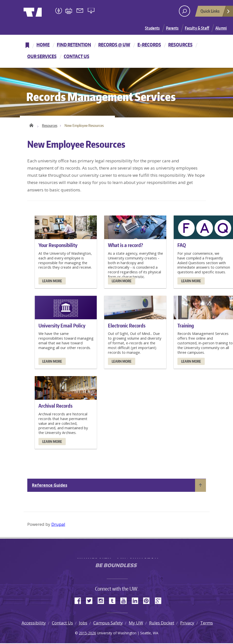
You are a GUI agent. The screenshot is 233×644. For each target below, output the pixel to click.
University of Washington (44, 11)
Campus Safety (108, 624)
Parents (172, 28)
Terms (207, 624)
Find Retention (74, 45)
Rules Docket (162, 624)
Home (43, 45)
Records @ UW (114, 45)
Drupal (58, 525)
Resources (180, 45)
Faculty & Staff (197, 28)
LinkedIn (137, 601)
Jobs (83, 624)
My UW (136, 624)
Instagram (102, 601)
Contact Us (77, 56)
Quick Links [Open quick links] (215, 12)
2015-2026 (87, 634)
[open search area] (184, 11)
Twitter (91, 601)
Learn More (52, 282)
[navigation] (116, 51)
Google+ (160, 601)
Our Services (42, 56)
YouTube (125, 601)
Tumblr (114, 601)
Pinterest (148, 601)
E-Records (149, 45)
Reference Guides (50, 486)
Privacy (187, 624)
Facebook (80, 601)
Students (152, 28)
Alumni (221, 28)
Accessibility (34, 624)
